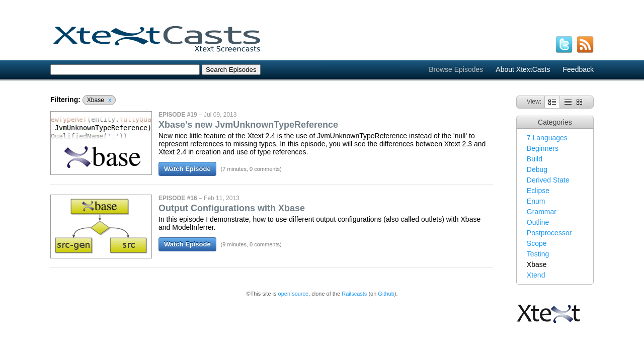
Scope (537, 243)
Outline (538, 222)
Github (386, 294)
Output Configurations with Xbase (232, 208)
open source (294, 294)
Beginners (543, 148)
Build (535, 159)
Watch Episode (187, 169)
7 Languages (547, 138)
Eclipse (538, 191)
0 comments (265, 169)
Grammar (542, 212)
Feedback (578, 69)
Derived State (548, 180)
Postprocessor (549, 233)
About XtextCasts (523, 69)
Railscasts (354, 294)
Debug (537, 169)
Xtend (536, 275)
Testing (538, 254)
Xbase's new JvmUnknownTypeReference (248, 125)
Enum (536, 201)
